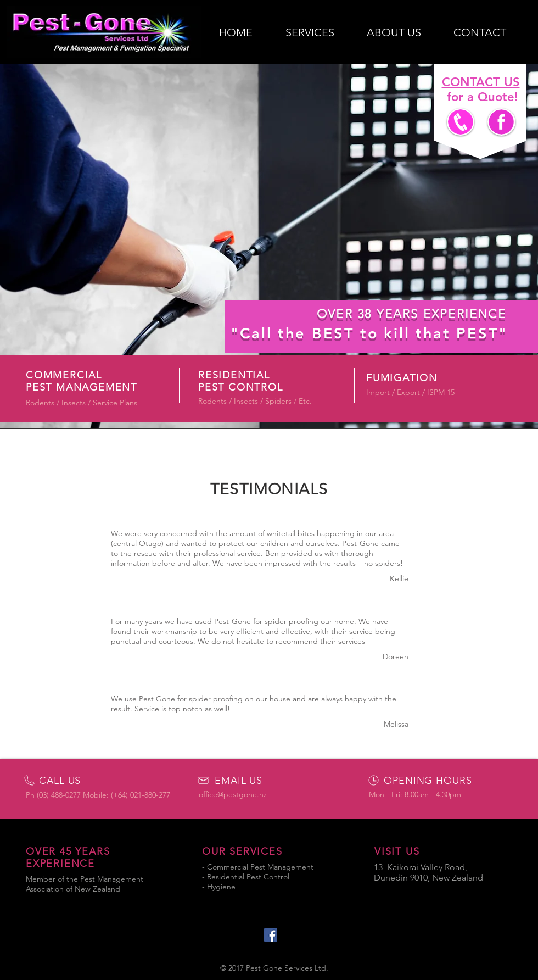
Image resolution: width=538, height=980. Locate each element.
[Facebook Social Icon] (271, 935)
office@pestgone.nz (233, 794)
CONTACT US (481, 82)
